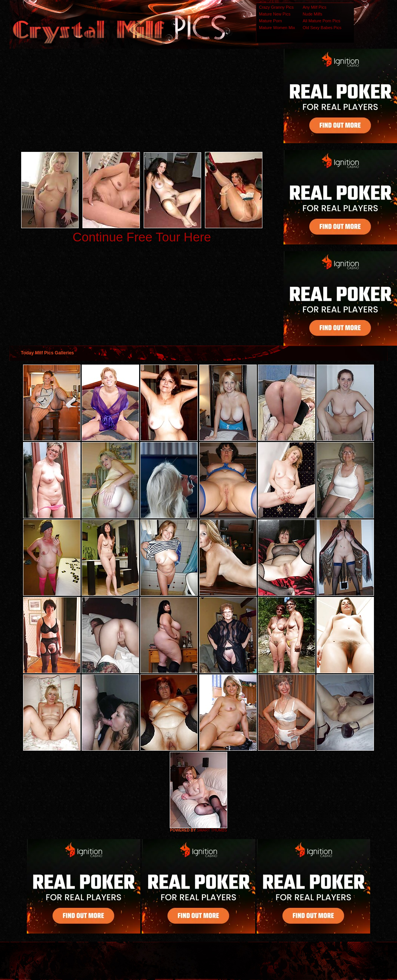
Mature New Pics (275, 14)
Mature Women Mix (277, 28)
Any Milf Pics (314, 7)
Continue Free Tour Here (142, 237)
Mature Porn (271, 21)
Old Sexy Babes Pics (322, 28)
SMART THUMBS (212, 830)
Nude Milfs (312, 14)
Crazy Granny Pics (276, 7)
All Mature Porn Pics (321, 21)
